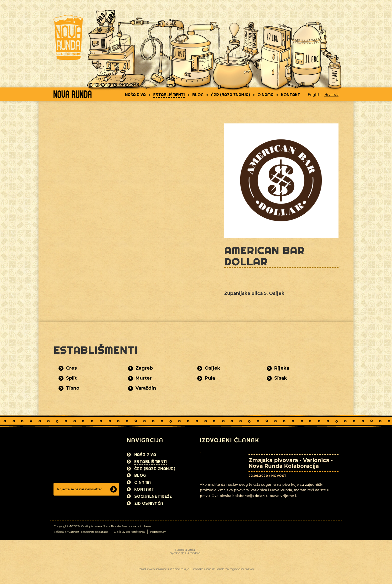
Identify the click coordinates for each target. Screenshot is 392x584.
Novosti (279, 476)
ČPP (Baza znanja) (230, 95)
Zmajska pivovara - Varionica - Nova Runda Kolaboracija (291, 463)
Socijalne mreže (153, 496)
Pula (210, 378)
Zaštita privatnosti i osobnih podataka (81, 532)
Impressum (158, 532)
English (314, 95)
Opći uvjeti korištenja (129, 532)
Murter (144, 378)
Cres (71, 368)
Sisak (281, 378)
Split (71, 378)
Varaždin (146, 388)
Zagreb (144, 368)
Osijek (212, 368)
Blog (198, 95)
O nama (265, 95)
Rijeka (282, 368)
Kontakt (291, 95)
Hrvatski (331, 95)
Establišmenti (169, 95)
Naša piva (135, 95)
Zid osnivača (149, 503)
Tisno (73, 388)
